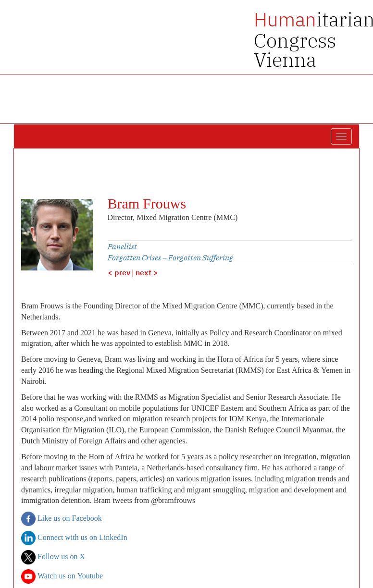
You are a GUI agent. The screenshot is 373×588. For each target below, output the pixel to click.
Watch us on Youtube (62, 576)
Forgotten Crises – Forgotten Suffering (170, 257)
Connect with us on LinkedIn (74, 538)
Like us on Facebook (62, 519)
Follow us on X (53, 557)
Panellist (122, 246)
